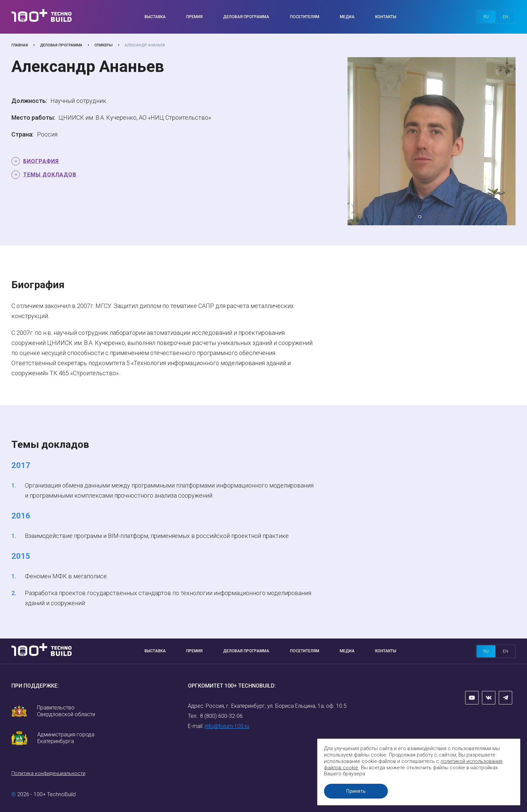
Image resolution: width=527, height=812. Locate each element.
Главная (20, 45)
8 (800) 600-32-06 (221, 716)
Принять (357, 791)
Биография (41, 161)
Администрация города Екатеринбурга (66, 738)
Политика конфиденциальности (48, 773)
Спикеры (104, 45)
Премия (194, 17)
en (505, 17)
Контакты (386, 17)
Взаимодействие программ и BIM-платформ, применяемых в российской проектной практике (157, 536)
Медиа (347, 17)
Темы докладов (50, 175)
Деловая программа (246, 17)
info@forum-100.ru (227, 726)
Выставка (155, 17)
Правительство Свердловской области (66, 711)
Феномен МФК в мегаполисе (66, 576)
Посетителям (305, 17)
